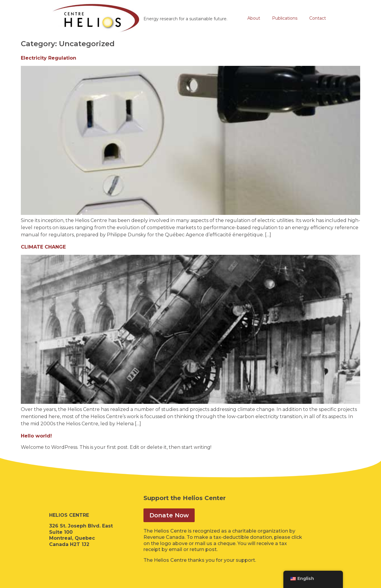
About (254, 18)
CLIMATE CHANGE (43, 247)
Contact (318, 18)
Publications (285, 18)
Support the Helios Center (185, 498)
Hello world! (36, 436)
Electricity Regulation (49, 58)
